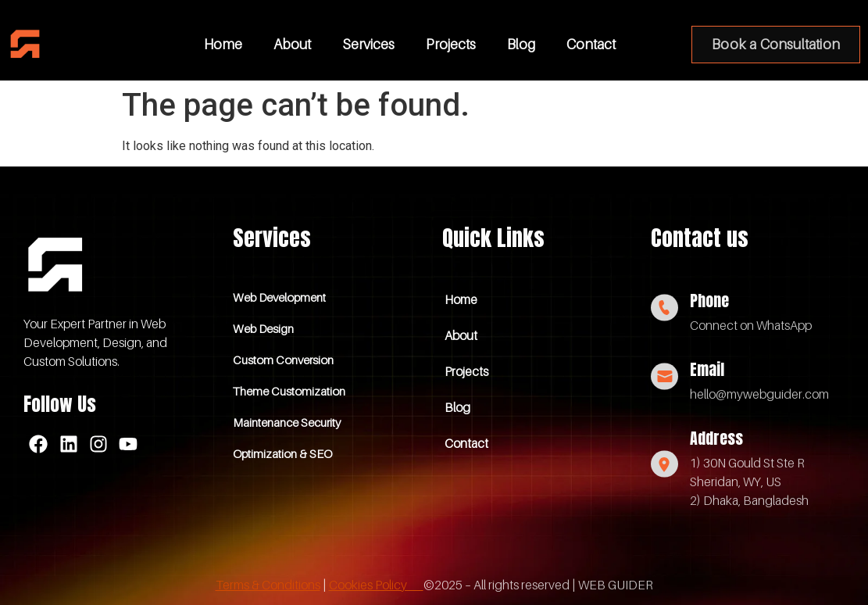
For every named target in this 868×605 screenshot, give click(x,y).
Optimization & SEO (282, 453)
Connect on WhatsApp (751, 325)
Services (368, 44)
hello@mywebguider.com (759, 394)
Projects (451, 44)
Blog (521, 44)
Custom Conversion (283, 360)
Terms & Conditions (268, 585)
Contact (591, 44)
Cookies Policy (376, 585)
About (292, 44)
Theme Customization (289, 391)
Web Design (263, 328)
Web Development (279, 297)
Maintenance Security (287, 422)
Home (223, 44)
